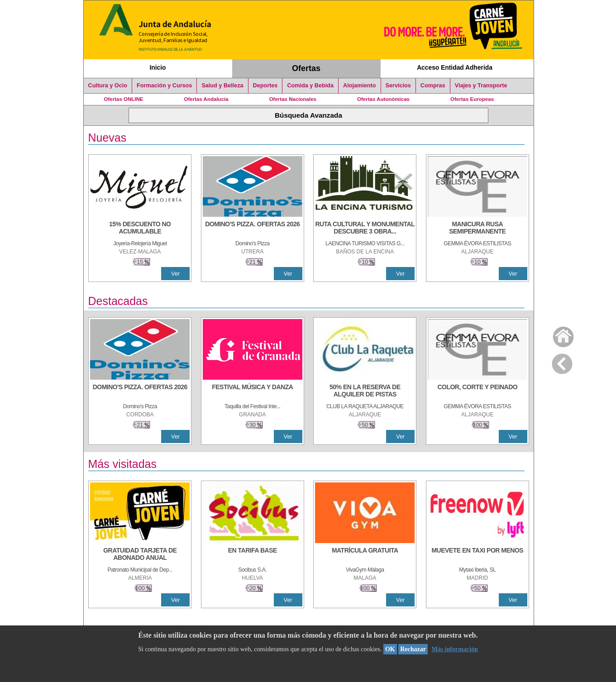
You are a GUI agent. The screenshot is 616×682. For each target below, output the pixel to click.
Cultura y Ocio (108, 86)
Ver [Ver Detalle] (175, 274)
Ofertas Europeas (472, 99)
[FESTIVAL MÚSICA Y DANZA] (253, 391)
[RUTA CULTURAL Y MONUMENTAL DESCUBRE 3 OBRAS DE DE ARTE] (365, 229)
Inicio (158, 67)
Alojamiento (359, 86)
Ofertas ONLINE (124, 99)
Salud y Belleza (222, 86)
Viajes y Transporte (481, 86)
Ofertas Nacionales (293, 99)
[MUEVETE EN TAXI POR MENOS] (478, 555)
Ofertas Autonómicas (383, 99)
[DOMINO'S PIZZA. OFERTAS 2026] (253, 229)
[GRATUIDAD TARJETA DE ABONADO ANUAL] (140, 555)
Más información (454, 649)
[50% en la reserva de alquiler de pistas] (365, 391)
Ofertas (306, 68)
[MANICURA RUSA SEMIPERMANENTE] (478, 229)
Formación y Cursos (164, 86)
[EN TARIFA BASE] (253, 555)
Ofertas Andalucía (206, 99)
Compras (433, 86)
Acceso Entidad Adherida (455, 67)
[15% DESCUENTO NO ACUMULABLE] (140, 229)
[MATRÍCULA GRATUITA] (365, 555)
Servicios (398, 86)
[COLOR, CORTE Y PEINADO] (478, 391)
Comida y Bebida (310, 86)
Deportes (265, 86)
